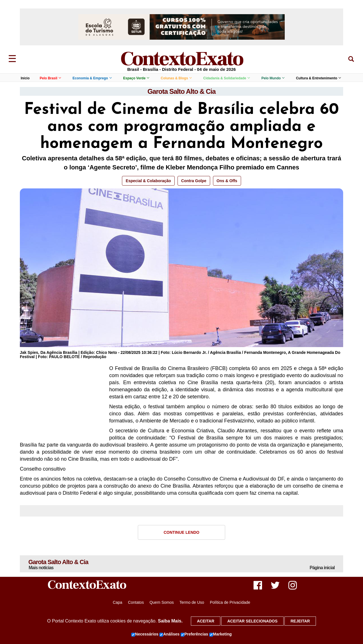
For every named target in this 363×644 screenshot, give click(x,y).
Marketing (220, 634)
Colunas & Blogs (176, 78)
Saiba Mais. (170, 621)
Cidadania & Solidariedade (226, 78)
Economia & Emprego (92, 78)
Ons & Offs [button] (227, 181)
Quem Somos (162, 603)
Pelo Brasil (50, 78)
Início (25, 78)
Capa (118, 603)
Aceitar (205, 621)
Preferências (194, 634)
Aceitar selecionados (252, 621)
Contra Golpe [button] (194, 181)
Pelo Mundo (273, 78)
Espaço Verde (136, 78)
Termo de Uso (192, 603)
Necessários (145, 634)
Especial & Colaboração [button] (148, 181)
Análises (169, 634)
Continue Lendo (181, 532)
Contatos (136, 603)
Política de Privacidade (230, 603)
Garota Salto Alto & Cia (181, 91)
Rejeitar (300, 621)
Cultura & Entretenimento (318, 78)
